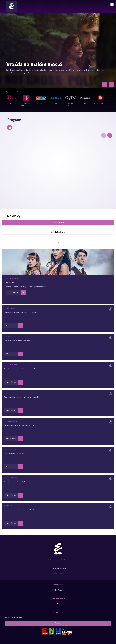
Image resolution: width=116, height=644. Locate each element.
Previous (109, 97)
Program (61, 590)
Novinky (54, 590)
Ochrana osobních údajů (58, 568)
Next (114, 97)
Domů (57, 603)
